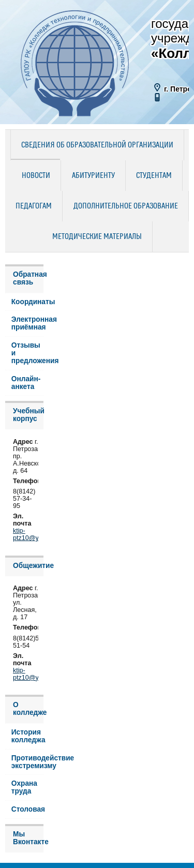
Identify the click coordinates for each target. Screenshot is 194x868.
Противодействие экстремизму (27, 762)
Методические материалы (97, 237)
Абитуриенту (93, 176)
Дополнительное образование (126, 206)
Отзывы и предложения (27, 353)
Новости (36, 176)
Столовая (27, 809)
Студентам (154, 176)
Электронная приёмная (27, 323)
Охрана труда (24, 787)
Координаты (27, 302)
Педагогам (34, 206)
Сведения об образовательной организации (97, 145)
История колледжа (27, 736)
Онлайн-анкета (26, 383)
